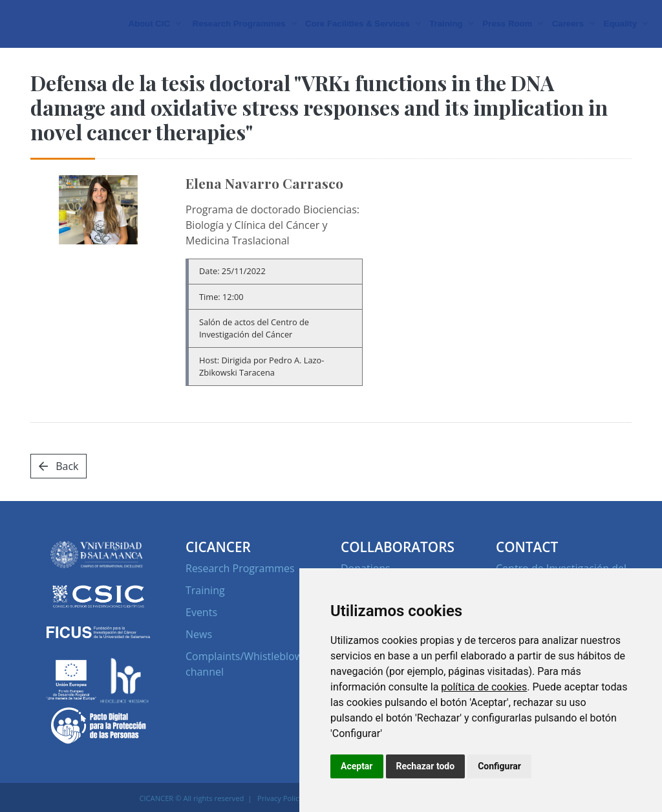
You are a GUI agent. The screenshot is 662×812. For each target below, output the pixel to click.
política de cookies (484, 687)
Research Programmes (240, 598)
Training (205, 620)
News (199, 664)
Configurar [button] (499, 766)
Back (59, 496)
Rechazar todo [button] (426, 766)
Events (201, 642)
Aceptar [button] (357, 766)
